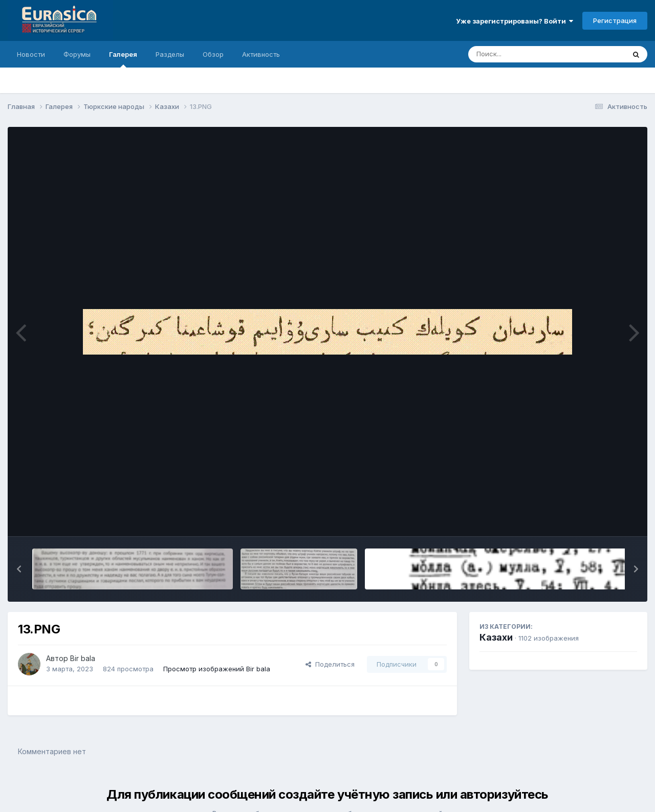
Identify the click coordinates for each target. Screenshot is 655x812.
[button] (19, 569)
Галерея (123, 59)
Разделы (170, 54)
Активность (261, 54)
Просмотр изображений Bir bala (217, 669)
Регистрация (615, 20)
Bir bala (83, 658)
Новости (31, 54)
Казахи (496, 637)
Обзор (213, 54)
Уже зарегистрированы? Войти (515, 21)
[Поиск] (527, 54)
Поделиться (330, 664)
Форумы (77, 54)
